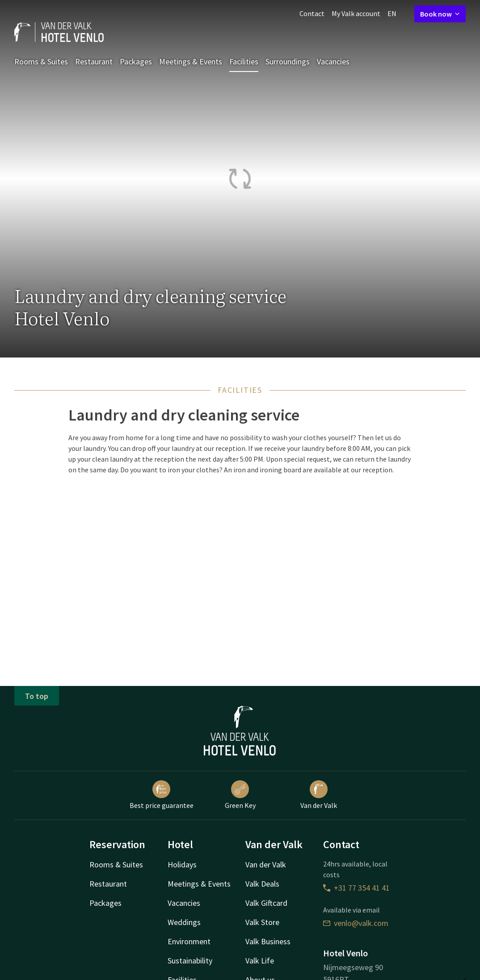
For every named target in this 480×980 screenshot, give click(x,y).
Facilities (244, 61)
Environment (189, 941)
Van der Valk (319, 795)
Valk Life (260, 961)
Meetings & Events (191, 61)
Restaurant (94, 61)
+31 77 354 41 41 (356, 888)
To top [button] (37, 696)
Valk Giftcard (266, 903)
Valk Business (268, 941)
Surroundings (288, 61)
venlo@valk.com (356, 923)
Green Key (240, 795)
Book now (440, 14)
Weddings (184, 922)
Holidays (182, 864)
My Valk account (356, 13)
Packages (136, 61)
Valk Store (262, 922)
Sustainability (190, 961)
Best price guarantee (162, 795)
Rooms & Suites (41, 61)
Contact (312, 13)
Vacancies (333, 61)
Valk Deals (262, 884)
